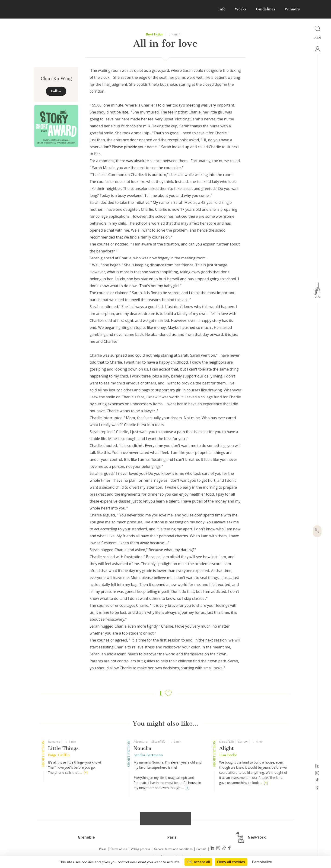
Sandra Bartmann (148, 755)
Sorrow (243, 742)
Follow (56, 91)
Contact (201, 849)
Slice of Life (227, 742)
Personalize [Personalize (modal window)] (262, 862)
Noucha (142, 748)
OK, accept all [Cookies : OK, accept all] (198, 862)
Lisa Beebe (228, 755)
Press (103, 849)
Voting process (140, 849)
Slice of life (158, 742)
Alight (226, 748)
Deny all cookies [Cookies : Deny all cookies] (231, 862)
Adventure (140, 742)
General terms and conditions (173, 849)
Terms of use (119, 849)
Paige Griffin (59, 755)
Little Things (63, 748)
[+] (86, 772)
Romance (54, 742)
